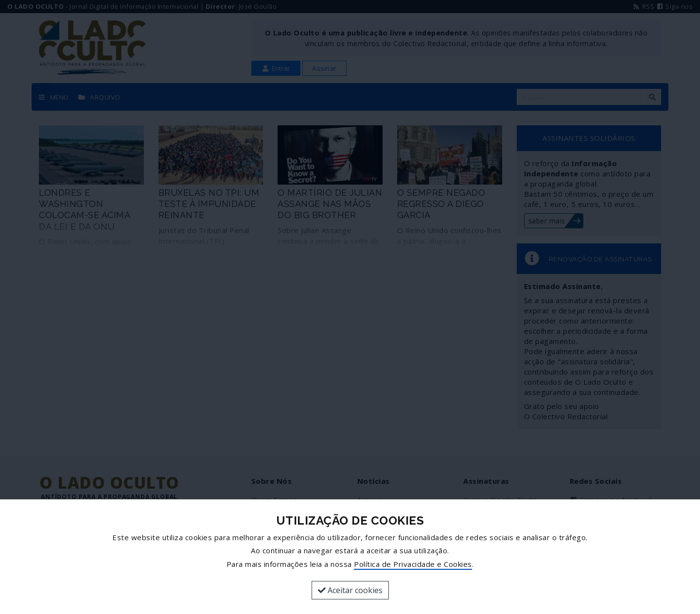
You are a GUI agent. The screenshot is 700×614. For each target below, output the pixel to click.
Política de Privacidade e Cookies (413, 564)
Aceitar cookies (350, 590)
